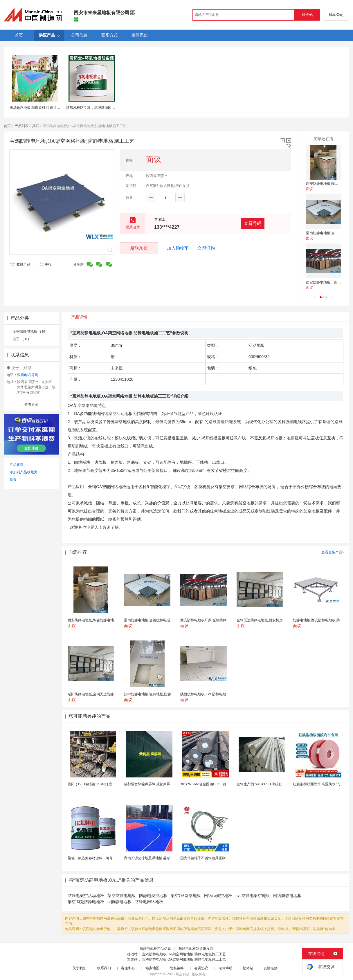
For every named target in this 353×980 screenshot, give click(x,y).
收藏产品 (20, 264)
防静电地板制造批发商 (196, 949)
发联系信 (139, 248)
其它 (36, 126)
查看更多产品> (333, 552)
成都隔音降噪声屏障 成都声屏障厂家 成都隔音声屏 (163, 784)
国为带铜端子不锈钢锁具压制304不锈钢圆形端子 (218, 858)
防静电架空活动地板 (86, 896)
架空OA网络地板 (186, 896)
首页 (7, 126)
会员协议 (201, 968)
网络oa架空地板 (218, 896)
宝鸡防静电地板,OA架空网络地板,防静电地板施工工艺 (184, 954)
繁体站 (248, 968)
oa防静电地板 (119, 902)
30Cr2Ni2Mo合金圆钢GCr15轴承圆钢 (208, 784)
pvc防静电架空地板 (253, 896)
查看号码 (253, 223)
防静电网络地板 (149, 902)
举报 (45, 264)
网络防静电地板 (287, 896)
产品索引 (17, 465)
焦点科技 (183, 974)
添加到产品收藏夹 (24, 472)
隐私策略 (177, 968)
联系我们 (104, 968)
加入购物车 (178, 248)
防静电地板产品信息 (155, 949)
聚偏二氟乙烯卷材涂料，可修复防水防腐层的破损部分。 (111, 858)
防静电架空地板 (153, 896)
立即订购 (206, 248)
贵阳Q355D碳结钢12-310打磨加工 (93, 784)
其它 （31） (22, 339)
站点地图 (152, 968)
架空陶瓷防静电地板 (86, 902)
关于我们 (80, 968)
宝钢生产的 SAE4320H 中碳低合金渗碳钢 (268, 784)
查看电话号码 (28, 375)
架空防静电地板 (122, 896)
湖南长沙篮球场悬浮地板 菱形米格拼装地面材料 (161, 858)
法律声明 (226, 968)
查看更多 (31, 405)
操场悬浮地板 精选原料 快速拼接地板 (38, 108)
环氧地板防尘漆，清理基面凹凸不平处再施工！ (103, 108)
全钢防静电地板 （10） (31, 331)
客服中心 (128, 968)
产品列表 (21, 126)
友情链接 (271, 968)
